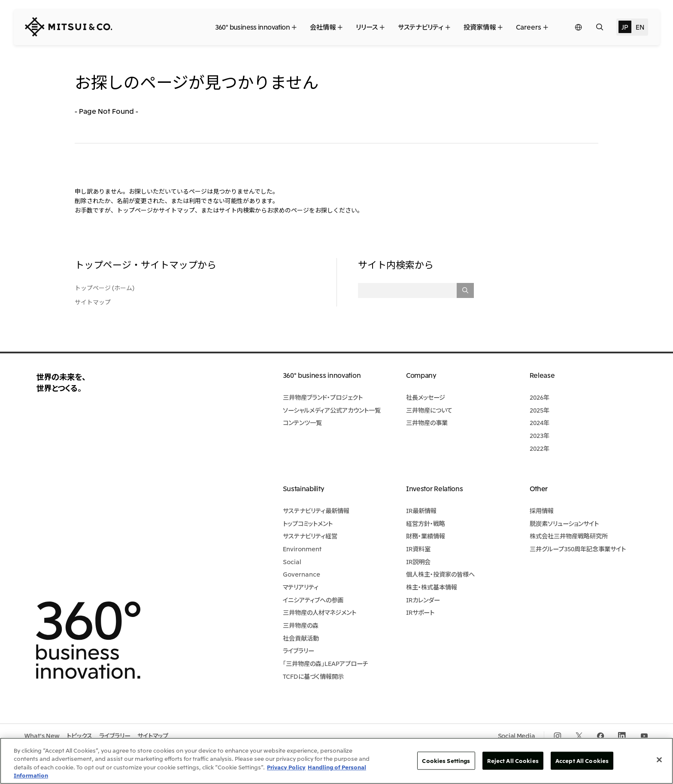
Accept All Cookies (582, 761)
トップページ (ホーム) (105, 288)
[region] (336, 761)
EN (640, 27)
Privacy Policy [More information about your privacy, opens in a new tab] (286, 767)
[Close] (659, 760)
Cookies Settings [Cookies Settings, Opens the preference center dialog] (446, 761)
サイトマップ (93, 302)
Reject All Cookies (513, 761)
